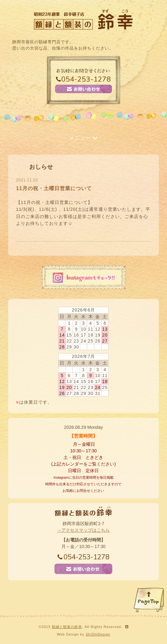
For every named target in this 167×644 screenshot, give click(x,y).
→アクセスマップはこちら (83, 530)
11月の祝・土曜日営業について (54, 188)
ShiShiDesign (98, 634)
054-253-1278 (83, 79)
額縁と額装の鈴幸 (67, 627)
